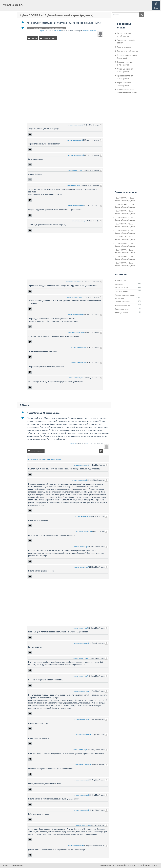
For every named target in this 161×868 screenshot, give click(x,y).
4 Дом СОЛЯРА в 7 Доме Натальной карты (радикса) (125, 225)
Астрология (119, 284)
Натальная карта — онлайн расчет (125, 35)
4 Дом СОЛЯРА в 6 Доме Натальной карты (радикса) (125, 232)
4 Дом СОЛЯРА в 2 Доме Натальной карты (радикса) (125, 258)
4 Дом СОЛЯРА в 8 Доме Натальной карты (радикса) (125, 219)
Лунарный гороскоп (122, 305)
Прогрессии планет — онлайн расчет (126, 77)
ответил (73, 444)
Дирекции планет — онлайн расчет (125, 84)
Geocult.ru (120, 865)
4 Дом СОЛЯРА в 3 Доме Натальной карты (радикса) (125, 251)
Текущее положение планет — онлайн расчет (127, 91)
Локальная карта (124, 47)
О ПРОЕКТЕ (139, 865)
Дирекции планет (122, 313)
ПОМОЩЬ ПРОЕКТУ (151, 865)
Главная (30, 7)
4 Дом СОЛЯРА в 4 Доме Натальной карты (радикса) (125, 245)
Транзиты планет (122, 291)
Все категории (120, 280)
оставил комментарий (75, 125)
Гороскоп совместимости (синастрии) (127, 57)
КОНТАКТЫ (129, 865)
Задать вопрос (67, 7)
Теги (46, 7)
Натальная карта (121, 288)
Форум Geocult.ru (13, 5)
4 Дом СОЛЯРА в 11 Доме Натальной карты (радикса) (125, 206)
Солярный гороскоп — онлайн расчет (126, 63)
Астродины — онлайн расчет (126, 41)
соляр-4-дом (38, 28)
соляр (30, 28)
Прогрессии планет (122, 309)
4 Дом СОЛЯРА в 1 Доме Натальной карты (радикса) (125, 264)
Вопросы (38, 7)
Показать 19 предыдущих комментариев (45, 459)
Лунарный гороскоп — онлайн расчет (126, 70)
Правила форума (17, 865)
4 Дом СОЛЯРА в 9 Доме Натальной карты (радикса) (125, 212)
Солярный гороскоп (89, 31)
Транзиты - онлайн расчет (127, 51)
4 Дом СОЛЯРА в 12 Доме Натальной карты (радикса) (125, 199)
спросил (43, 31)
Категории (55, 7)
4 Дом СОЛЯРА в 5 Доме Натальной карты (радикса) (125, 238)
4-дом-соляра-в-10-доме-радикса (55, 28)
